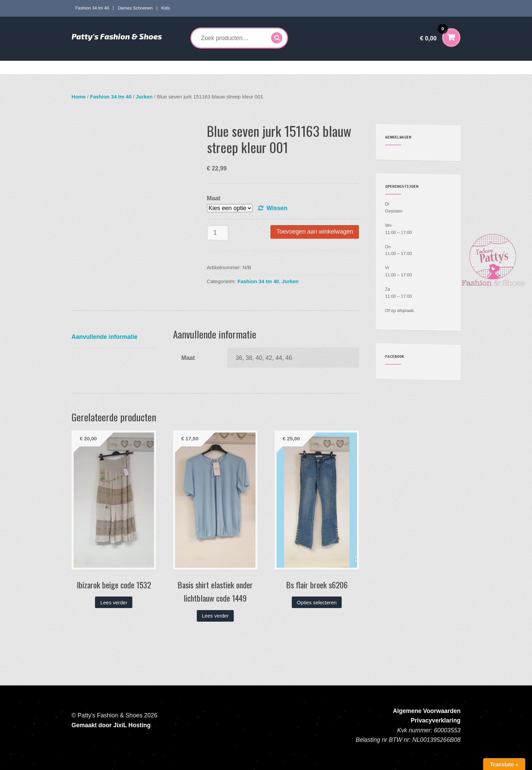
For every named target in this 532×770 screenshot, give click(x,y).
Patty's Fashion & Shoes (117, 36)
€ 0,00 (434, 34)
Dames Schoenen (135, 8)
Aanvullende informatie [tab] (105, 337)
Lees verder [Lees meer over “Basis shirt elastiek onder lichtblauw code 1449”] (215, 616)
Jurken (144, 97)
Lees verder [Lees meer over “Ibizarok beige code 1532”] (114, 602)
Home (83, 68)
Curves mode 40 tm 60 (171, 68)
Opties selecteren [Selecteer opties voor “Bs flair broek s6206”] (317, 602)
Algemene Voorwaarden (427, 711)
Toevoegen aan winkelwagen (315, 232)
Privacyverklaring (436, 720)
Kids (166, 8)
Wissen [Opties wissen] (277, 208)
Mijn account (336, 68)
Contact (429, 68)
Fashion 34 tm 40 (92, 8)
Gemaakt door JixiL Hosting (111, 725)
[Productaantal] (218, 233)
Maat (214, 198)
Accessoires (296, 68)
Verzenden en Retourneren (385, 68)
